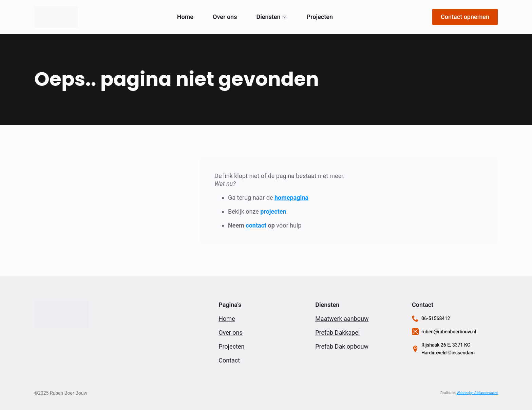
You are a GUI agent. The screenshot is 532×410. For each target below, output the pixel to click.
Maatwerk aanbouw (342, 319)
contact (256, 225)
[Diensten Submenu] (285, 17)
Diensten (268, 17)
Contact (229, 360)
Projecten (320, 17)
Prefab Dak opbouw (342, 346)
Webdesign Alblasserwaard (477, 393)
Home (185, 17)
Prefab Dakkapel (337, 333)
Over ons (225, 17)
